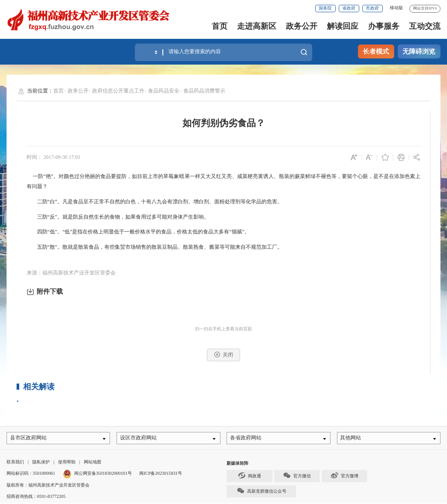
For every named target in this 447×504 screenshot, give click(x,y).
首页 (220, 26)
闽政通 (250, 477)
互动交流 (425, 26)
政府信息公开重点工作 (118, 91)
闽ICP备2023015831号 (161, 475)
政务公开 (302, 26)
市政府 (372, 8)
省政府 (349, 8)
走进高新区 (257, 26)
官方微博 (344, 477)
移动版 (396, 8)
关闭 (224, 355)
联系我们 (15, 463)
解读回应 (343, 26)
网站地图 (93, 463)
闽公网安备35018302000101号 (103, 475)
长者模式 (376, 51)
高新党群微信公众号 (261, 492)
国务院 (325, 8)
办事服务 (384, 26)
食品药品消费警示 (204, 91)
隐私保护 (41, 463)
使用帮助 (67, 463)
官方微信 (297, 477)
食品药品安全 (164, 91)
